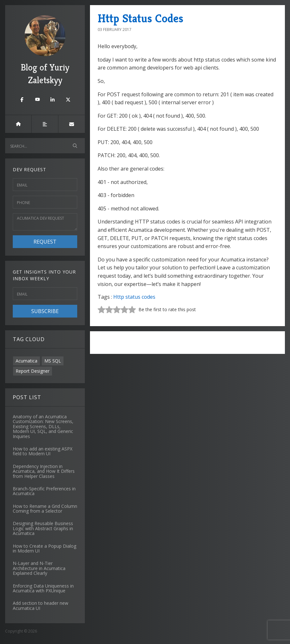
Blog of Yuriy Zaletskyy (45, 51)
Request (45, 242)
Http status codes (134, 297)
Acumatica (26, 361)
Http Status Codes (141, 18)
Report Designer (33, 371)
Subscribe (45, 311)
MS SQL (53, 361)
